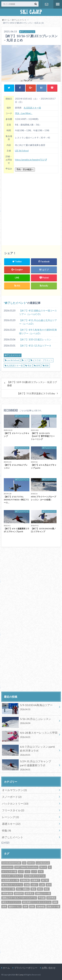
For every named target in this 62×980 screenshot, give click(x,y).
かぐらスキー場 (9, 872)
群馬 (38, 366)
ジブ (34, 872)
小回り (34, 885)
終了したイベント (16, 303)
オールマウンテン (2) (14, 790)
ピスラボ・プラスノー (43, 360)
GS (24, 863)
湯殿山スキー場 (43, 893)
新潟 (49, 885)
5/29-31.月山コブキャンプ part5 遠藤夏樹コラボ (30, 765)
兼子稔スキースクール (12, 885)
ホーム (6, 968)
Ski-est (43, 867)
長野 (25, 907)
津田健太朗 (7, 893)
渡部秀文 (29, 893)
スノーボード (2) (12, 797)
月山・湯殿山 (23, 889)
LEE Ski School (22, 151)
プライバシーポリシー (26, 968)
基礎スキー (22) (11, 824)
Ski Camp (19, 975)
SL (50, 867)
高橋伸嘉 (41, 907)
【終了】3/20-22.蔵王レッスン (35, 339)
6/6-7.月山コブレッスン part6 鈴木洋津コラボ (30, 751)
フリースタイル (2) (13, 810)
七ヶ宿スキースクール (35, 876)
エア (21, 872)
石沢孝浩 (51, 898)
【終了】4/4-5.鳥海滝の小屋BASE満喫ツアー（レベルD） (38, 332)
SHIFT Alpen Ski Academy (26, 867)
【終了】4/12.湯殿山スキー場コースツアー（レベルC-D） (38, 312)
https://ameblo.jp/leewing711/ (30, 160)
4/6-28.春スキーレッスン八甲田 (30, 735)
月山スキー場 (8, 889)
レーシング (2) (10, 817)
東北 (40, 889)
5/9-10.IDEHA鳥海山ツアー (30, 708)
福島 (55, 902)
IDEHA (31, 863)
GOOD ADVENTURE (11, 863)
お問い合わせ (47, 4)
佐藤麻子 (35, 880)
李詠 (29, 366)
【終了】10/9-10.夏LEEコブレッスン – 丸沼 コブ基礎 (32, 384)
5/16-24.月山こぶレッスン (30, 722)
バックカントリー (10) (15, 803)
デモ (41, 872)
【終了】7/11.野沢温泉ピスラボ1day (36, 393)
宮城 (27, 885)
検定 (47, 889)
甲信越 (42, 898)
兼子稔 (45, 880)
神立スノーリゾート (11, 902)
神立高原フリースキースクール (37, 902)
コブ (26, 360)
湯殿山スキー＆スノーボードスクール (19, 898)
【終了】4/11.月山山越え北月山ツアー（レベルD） (38, 322)
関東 (47, 366)
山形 (42, 885)
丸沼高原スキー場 (32, 108)
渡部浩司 (19, 893)
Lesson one (7, 867)
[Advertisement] (31, 208)
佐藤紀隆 (25, 880)
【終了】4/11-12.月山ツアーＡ (35, 346)
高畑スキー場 (53, 907)
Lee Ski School (13, 360)
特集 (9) (6, 830)
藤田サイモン (15, 907)
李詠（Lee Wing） (24, 113)
